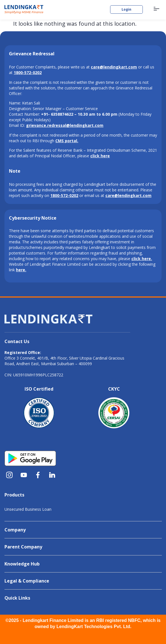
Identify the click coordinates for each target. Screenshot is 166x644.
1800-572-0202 (64, 195)
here (21, 270)
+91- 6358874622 (57, 114)
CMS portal (66, 141)
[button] (156, 9)
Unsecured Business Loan (28, 509)
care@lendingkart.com (128, 195)
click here (141, 259)
